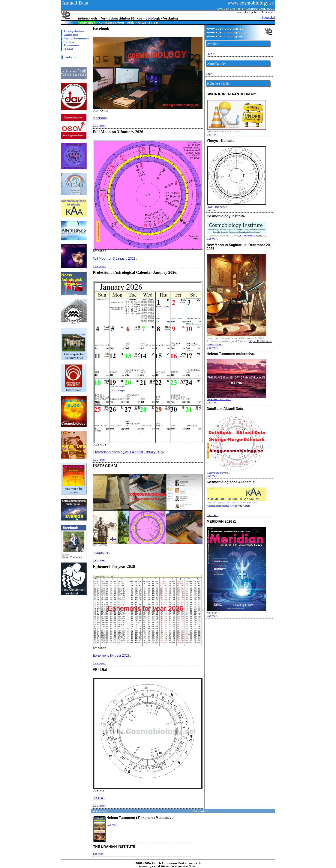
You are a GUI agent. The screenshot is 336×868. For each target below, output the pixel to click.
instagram (100, 553)
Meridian (212, 613)
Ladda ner (71, 35)
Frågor (68, 49)
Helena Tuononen (71, 44)
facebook (100, 118)
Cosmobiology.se (217, 473)
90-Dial (98, 798)
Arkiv (130, 23)
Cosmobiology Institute (251, 235)
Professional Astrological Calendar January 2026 (128, 452)
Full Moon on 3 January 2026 (114, 259)
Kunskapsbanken (111, 23)
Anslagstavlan (74, 31)
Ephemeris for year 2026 (111, 656)
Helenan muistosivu (219, 399)
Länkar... (70, 57)
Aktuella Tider (148, 23)
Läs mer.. (100, 126)
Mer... (212, 54)
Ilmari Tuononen (217, 207)
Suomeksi (268, 17)
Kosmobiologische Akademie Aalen (228, 506)
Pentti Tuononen (76, 38)
